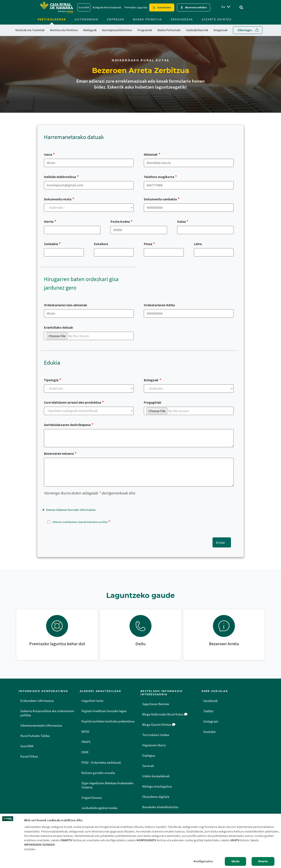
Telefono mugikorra (159, 177)
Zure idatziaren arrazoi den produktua (72, 402)
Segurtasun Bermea (156, 704)
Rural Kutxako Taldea (35, 736)
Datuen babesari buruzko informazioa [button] (71, 510)
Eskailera (101, 244)
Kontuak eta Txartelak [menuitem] (30, 30)
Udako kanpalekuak (156, 776)
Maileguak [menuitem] (90, 30)
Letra (198, 244)
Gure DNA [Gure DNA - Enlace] (84, 7)
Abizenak (151, 154)
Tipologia (51, 380)
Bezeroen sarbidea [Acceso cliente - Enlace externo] (196, 7)
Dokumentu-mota (58, 199)
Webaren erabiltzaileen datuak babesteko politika (80, 522)
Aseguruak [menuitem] (221, 30)
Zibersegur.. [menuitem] (245, 30)
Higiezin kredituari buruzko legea (104, 711)
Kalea (181, 221)
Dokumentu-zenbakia (160, 199)
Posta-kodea (120, 221)
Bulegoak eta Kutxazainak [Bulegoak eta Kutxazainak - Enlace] (107, 7)
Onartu (263, 861)
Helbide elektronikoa (60, 177)
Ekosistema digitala (156, 797)
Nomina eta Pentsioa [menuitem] (64, 30)
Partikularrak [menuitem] (52, 19)
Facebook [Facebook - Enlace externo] (210, 701)
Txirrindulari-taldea (156, 735)
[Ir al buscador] (241, 7)
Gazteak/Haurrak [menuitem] (197, 30)
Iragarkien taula (92, 701)
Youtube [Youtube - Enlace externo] (209, 732)
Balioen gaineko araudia (98, 773)
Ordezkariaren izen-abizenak (66, 305)
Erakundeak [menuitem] (182, 19)
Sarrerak (148, 766)
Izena (48, 154)
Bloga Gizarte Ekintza (159, 725)
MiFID (85, 732)
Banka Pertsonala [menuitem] (169, 30)
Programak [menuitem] (145, 30)
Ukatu (235, 861)
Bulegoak (151, 380)
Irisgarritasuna (92, 798)
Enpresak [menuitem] (116, 19)
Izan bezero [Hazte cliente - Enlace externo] (164, 7)
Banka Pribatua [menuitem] (148, 19)
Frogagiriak (153, 402)
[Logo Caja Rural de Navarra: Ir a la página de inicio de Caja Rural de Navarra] (56, 7)
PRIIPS (86, 742)
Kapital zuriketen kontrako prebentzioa (108, 721)
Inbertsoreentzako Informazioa (41, 725)
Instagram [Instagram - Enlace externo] (211, 721)
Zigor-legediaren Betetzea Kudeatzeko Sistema (107, 785)
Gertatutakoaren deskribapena (67, 425)
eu (223, 7)
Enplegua (149, 756)
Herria (49, 221)
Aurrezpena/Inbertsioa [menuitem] (117, 30)
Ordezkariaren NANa (159, 305)
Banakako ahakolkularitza (160, 807)
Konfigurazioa (203, 861)
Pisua (148, 244)
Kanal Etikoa (29, 756)
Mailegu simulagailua (157, 786)
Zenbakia (51, 244)
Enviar (221, 542)
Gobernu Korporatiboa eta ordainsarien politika (47, 713)
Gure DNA (27, 746)
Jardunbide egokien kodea (99, 808)
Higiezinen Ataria (154, 745)
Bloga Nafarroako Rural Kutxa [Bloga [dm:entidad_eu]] (165, 714)
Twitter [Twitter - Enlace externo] (208, 711)
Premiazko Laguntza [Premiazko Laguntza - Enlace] (136, 7)
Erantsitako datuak (59, 327)
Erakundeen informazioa (37, 701)
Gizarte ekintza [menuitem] (217, 19)
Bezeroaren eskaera (59, 453)
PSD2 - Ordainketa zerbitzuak (101, 763)
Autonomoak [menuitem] (87, 19)
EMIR (85, 752)
